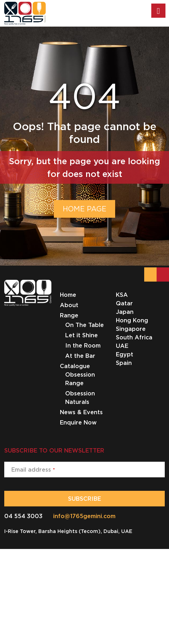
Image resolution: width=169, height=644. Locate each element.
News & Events (81, 412)
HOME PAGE (84, 209)
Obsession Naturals (80, 398)
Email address (33, 470)
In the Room (83, 345)
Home (68, 295)
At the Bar (80, 356)
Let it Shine (81, 335)
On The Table (84, 325)
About (69, 305)
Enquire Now (78, 422)
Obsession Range (80, 379)
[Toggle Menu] (158, 11)
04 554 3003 (23, 516)
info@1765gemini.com (84, 516)
